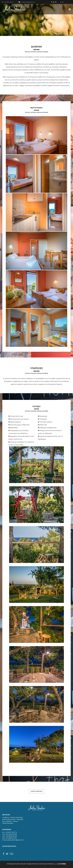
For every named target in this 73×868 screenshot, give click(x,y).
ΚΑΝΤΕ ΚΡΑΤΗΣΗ (36, 791)
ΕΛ (62, 2)
